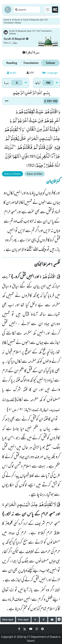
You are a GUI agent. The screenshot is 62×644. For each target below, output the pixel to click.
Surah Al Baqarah (16, 39)
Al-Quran (16, 20)
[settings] (59, 619)
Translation (31, 63)
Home (6, 20)
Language (50, 73)
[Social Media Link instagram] (37, 629)
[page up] (35, 619)
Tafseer (50, 63)
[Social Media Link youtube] (31, 629)
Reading (12, 63)
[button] (7, 101)
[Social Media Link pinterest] (42, 629)
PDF (30, 73)
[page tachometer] (52, 619)
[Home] (8, 10)
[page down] (44, 619)
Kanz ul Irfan (35, 174)
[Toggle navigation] (48, 10)
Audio (12, 73)
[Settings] (55, 10)
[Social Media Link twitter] (25, 629)
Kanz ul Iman (12, 174)
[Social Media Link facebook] (20, 629)
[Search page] (27, 10)
